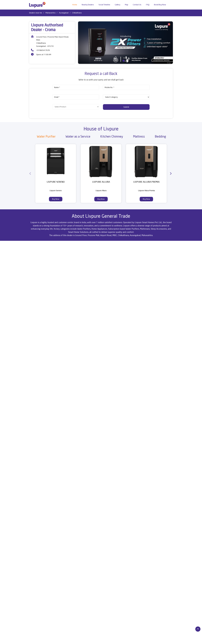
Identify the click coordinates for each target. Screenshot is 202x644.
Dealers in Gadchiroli (53, 641)
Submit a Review (112, 314)
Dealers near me (36, 13)
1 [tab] (124, 61)
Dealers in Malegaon (139, 641)
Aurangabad (64, 13)
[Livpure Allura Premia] (146, 161)
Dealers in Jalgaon (90, 641)
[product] (126, 97)
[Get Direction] (57, 269)
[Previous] (31, 174)
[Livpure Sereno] (56, 161)
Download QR (67, 352)
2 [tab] (127, 61)
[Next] (171, 174)
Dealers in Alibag (57, 637)
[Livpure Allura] (101, 161)
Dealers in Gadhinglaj (72, 641)
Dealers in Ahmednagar (38, 637)
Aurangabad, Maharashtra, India (42, 269)
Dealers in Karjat (122, 641)
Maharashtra (50, 13)
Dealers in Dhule (36, 641)
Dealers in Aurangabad (93, 637)
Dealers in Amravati (74, 637)
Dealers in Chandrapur (150, 637)
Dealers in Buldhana (131, 637)
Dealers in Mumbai (157, 641)
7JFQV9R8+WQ (35, 267)
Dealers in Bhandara (113, 637)
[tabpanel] (125, 43)
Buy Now (56, 199)
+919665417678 (43, 50)
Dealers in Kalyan (106, 641)
